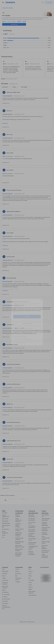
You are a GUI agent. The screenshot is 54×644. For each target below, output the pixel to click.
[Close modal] (41, 301)
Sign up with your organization (20, 337)
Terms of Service (20, 343)
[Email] (27, 312)
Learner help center (27, 339)
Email (15, 309)
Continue (27, 317)
